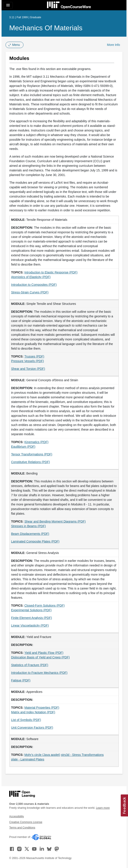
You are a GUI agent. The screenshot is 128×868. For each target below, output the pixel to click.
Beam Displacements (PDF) (30, 534)
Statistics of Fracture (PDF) (30, 665)
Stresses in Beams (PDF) (29, 526)
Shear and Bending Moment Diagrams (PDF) (55, 521)
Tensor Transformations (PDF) (32, 454)
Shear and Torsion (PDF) (28, 369)
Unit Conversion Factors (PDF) (32, 728)
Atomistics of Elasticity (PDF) (31, 277)
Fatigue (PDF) (21, 680)
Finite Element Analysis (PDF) (32, 618)
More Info (113, 45)
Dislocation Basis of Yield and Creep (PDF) (41, 657)
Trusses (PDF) (34, 356)
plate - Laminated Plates (28, 759)
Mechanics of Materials (46, 28)
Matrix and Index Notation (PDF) (33, 712)
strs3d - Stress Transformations (82, 755)
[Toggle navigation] (8, 5)
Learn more (103, 808)
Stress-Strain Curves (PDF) (30, 292)
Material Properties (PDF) (42, 708)
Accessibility (17, 816)
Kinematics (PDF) (36, 442)
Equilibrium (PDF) (23, 447)
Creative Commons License (26, 822)
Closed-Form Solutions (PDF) (45, 606)
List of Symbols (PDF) (26, 720)
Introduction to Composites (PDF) (34, 285)
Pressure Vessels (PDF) (28, 361)
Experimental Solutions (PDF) (31, 610)
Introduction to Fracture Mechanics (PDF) (39, 673)
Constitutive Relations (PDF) (31, 462)
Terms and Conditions (22, 828)
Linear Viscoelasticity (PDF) (30, 625)
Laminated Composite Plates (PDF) (35, 541)
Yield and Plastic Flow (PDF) (44, 653)
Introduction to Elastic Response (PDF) (51, 272)
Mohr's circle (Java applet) (42, 755)
